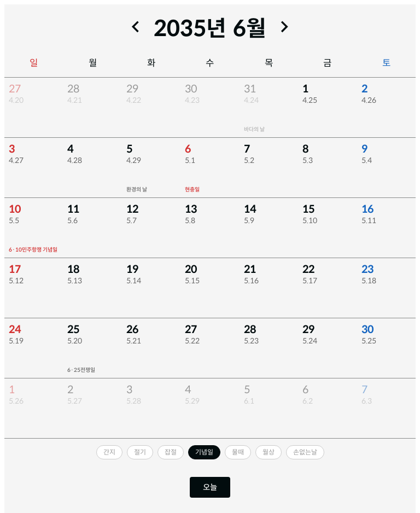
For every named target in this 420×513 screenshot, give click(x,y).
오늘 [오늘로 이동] (210, 487)
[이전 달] (136, 27)
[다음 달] (284, 27)
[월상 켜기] (269, 452)
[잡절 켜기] (171, 452)
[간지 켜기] (109, 452)
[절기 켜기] (140, 452)
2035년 (190, 28)
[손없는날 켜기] (305, 452)
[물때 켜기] (238, 452)
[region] (210, 258)
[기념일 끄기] (204, 452)
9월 (250, 28)
